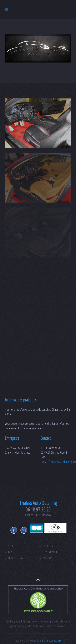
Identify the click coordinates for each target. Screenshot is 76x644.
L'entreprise (50, 552)
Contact (48, 558)
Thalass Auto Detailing (52, 641)
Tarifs (12, 552)
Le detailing (15, 558)
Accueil (13, 546)
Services (48, 546)
